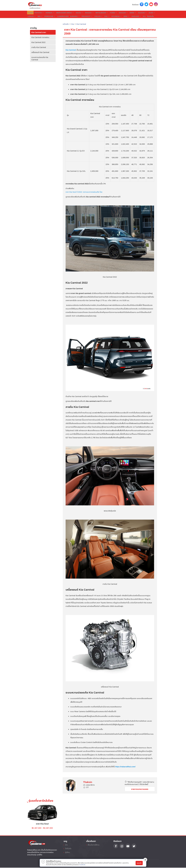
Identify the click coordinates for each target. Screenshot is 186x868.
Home (30, 13)
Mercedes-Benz (63, 13)
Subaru (63, 16)
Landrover (51, 16)
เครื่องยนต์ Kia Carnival (40, 52)
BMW (126, 13)
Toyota (39, 13)
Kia (93, 16)
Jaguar (120, 16)
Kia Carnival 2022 (38, 42)
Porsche (39, 16)
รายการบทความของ (140, 789)
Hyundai (102, 16)
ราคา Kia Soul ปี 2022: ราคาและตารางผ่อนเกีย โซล (84, 192)
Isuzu (76, 13)
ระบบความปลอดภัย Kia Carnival (40, 58)
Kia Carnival (81, 24)
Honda (49, 13)
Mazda (86, 13)
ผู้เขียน (68, 854)
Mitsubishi (97, 13)
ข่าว (127, 16)
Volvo (85, 16)
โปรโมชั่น (133, 16)
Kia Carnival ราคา (39, 32)
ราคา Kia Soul (42, 824)
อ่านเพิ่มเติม (82, 865)
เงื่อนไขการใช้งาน (94, 845)
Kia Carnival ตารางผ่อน (41, 37)
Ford (108, 13)
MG (30, 16)
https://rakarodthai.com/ (125, 766)
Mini (111, 16)
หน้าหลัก (66, 24)
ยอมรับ (139, 863)
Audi (144, 13)
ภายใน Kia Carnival (39, 47)
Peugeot (74, 16)
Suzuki (135, 13)
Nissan (117, 13)
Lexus (153, 13)
